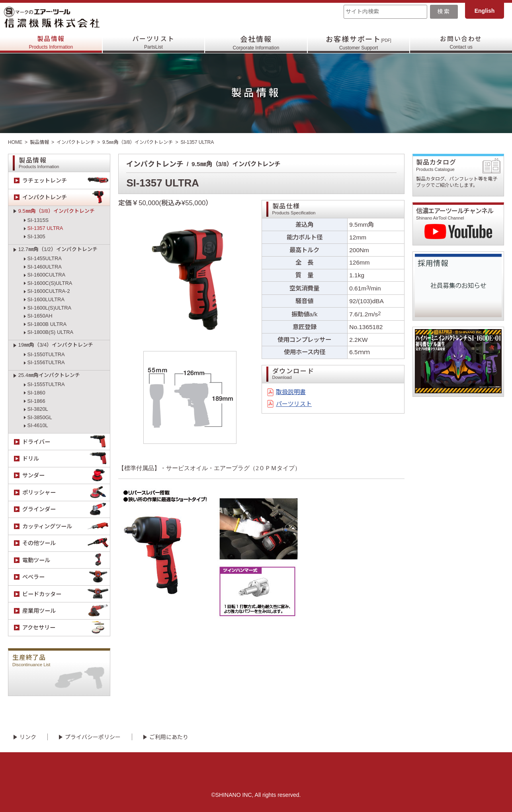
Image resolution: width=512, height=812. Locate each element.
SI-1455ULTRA (45, 258)
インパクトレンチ (76, 142)
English (485, 11)
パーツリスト (153, 43)
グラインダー (66, 509)
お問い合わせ (461, 43)
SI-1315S (38, 220)
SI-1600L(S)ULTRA (50, 308)
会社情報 (256, 43)
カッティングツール (66, 526)
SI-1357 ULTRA (45, 228)
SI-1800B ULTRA (47, 324)
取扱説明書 (291, 392)
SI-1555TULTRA (46, 384)
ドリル (66, 458)
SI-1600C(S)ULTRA (50, 283)
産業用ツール (66, 611)
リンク (28, 737)
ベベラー (66, 577)
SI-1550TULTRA (46, 354)
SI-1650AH (40, 316)
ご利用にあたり (169, 737)
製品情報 (51, 43)
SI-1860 (36, 393)
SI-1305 (36, 236)
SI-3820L (38, 409)
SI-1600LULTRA (46, 299)
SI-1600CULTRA (47, 275)
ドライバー (66, 442)
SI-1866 (36, 401)
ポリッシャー (66, 492)
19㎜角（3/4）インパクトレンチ (56, 345)
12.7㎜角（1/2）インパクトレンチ (58, 249)
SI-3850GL (40, 417)
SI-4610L (38, 425)
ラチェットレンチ (66, 180)
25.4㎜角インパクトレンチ (49, 375)
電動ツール (66, 560)
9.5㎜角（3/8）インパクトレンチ (138, 142)
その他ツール (66, 543)
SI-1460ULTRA (45, 267)
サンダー (66, 476)
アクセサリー (66, 628)
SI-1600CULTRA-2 (49, 291)
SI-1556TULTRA (46, 362)
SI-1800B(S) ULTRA (51, 332)
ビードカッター (66, 594)
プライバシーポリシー (93, 737)
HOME (15, 142)
